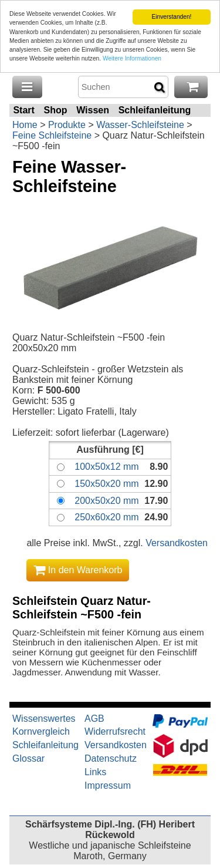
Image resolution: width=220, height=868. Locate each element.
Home (25, 125)
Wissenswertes (44, 719)
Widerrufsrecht (115, 731)
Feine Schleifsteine (52, 135)
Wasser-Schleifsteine (140, 125)
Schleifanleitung (155, 110)
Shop (55, 110)
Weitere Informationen (132, 58)
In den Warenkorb (78, 570)
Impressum (108, 785)
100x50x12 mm (106, 467)
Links (95, 772)
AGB (94, 719)
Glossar (28, 758)
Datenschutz (111, 758)
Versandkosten (177, 543)
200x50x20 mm (106, 501)
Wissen (93, 110)
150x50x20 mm (106, 484)
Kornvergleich (41, 731)
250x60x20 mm (106, 517)
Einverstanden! (171, 17)
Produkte (67, 125)
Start (23, 110)
